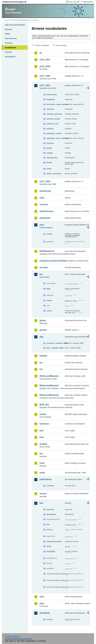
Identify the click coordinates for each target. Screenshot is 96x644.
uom (42, 597)
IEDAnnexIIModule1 (49, 376)
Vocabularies (11, 48)
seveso (43, 494)
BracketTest (51, 514)
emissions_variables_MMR (55, 343)
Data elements (11, 38)
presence (50, 143)
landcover (44, 424)
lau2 (41, 437)
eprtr (42, 225)
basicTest (50, 509)
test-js (49, 546)
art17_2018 (45, 181)
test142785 (51, 552)
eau (48, 524)
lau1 (41, 431)
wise (42, 603)
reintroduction (52, 158)
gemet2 (43, 330)
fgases (43, 320)
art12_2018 (45, 66)
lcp (41, 454)
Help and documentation (15, 25)
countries (50, 486)
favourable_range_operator (55, 104)
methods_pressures (54, 114)
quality (49, 148)
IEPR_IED (44, 405)
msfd (42, 463)
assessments (52, 95)
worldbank (45, 613)
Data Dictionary (24, 20)
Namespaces (10, 57)
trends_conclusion (54, 174)
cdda (42, 198)
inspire (43, 414)
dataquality (45, 218)
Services (8, 52)
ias (41, 363)
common (44, 204)
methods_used (52, 124)
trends (49, 169)
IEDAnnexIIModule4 (49, 395)
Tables (7, 34)
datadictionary (46, 211)
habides (43, 356)
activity (49, 234)
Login (71, 2)
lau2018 (43, 444)
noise (42, 473)
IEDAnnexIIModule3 (49, 386)
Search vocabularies (42, 45)
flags (48, 289)
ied (41, 369)
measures (50, 109)
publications (45, 479)
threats (49, 163)
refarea (49, 300)
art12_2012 (45, 60)
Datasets (8, 29)
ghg (41, 337)
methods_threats (53, 119)
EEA (15, 2)
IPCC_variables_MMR (55, 348)
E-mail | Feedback (12, 636)
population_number (54, 133)
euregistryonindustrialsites (52, 261)
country (50, 619)
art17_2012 (45, 85)
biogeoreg (51, 99)
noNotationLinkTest (54, 541)
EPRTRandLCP (47, 251)
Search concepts (61, 45)
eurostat (43, 267)
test (41, 503)
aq (41, 53)
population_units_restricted (55, 138)
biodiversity (45, 191)
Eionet (15, 20)
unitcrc (49, 311)
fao (41, 274)
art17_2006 (45, 76)
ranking (49, 153)
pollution (50, 129)
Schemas (9, 43)
